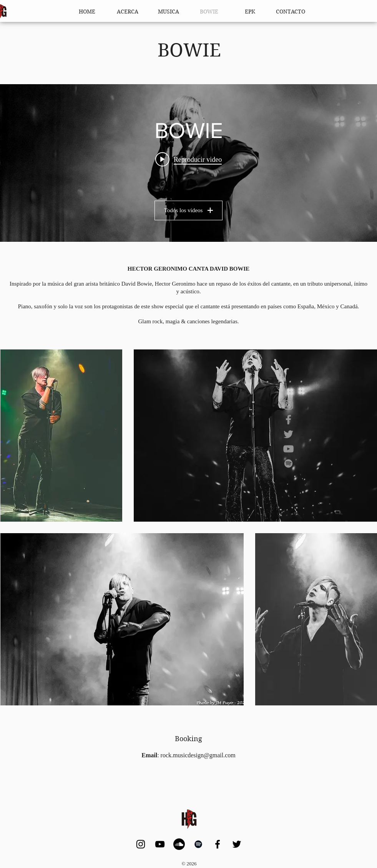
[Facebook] (288, 420)
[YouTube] (288, 449)
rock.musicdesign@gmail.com (198, 755)
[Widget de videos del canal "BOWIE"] (188, 163)
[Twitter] (288, 434)
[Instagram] (288, 405)
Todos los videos (189, 210)
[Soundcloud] (179, 844)
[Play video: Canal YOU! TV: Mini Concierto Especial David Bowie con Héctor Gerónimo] (188, 160)
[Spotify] (288, 463)
